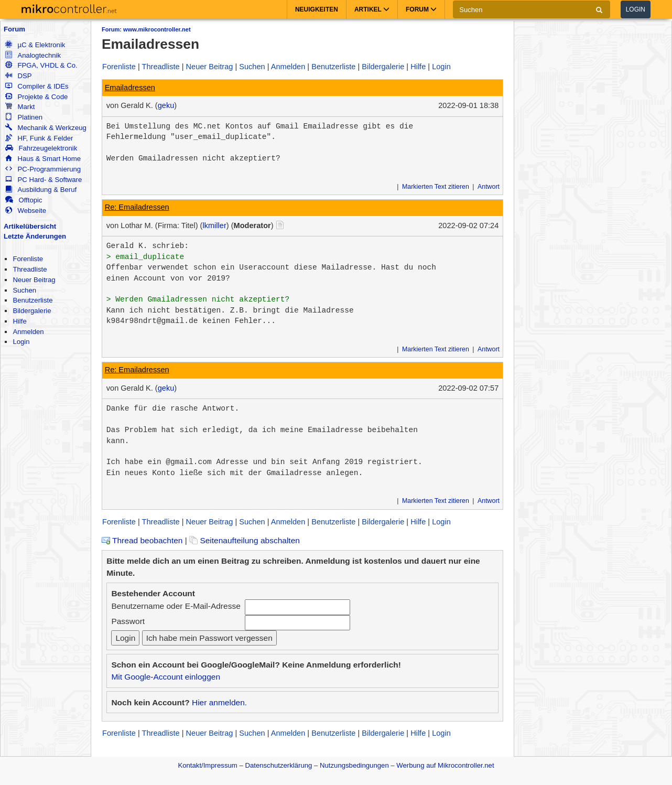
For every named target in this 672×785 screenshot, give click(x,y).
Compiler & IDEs (37, 86)
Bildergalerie (32, 311)
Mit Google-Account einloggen (166, 677)
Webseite (26, 211)
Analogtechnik (33, 55)
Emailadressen (130, 88)
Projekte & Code (36, 97)
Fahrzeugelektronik (41, 148)
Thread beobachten (142, 540)
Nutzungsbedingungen (354, 765)
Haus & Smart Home (43, 159)
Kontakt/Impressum (207, 765)
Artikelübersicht (30, 226)
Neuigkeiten (317, 9)
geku (166, 105)
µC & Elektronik (35, 45)
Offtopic (24, 200)
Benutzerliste (32, 300)
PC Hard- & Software (44, 180)
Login (636, 9)
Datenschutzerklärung (278, 765)
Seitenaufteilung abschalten (245, 540)
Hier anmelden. (219, 702)
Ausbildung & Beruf (41, 190)
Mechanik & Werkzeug (46, 128)
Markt (20, 107)
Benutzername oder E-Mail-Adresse (176, 606)
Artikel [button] (372, 9)
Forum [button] (421, 9)
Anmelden (28, 332)
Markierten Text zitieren (436, 187)
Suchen (24, 290)
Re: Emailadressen (137, 207)
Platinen (24, 117)
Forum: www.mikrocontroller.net (146, 29)
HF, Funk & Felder (39, 138)
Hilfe (19, 321)
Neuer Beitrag (34, 280)
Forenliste (28, 259)
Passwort (128, 621)
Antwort (489, 187)
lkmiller (214, 225)
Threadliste (30, 269)
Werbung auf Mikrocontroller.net (445, 765)
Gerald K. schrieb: (148, 246)
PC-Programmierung (43, 169)
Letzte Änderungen (35, 236)
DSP (18, 76)
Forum (14, 29)
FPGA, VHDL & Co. (41, 65)
